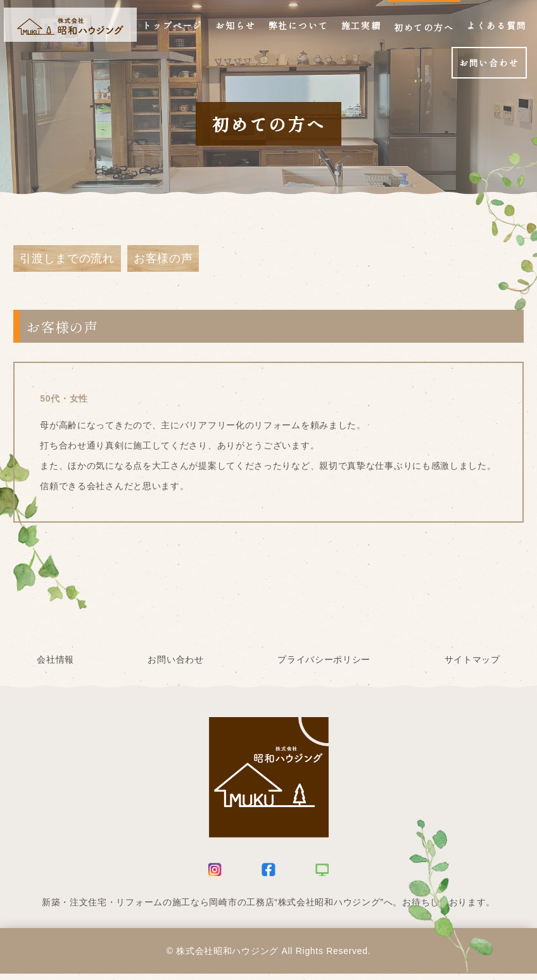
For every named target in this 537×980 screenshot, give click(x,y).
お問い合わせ (175, 666)
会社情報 (55, 666)
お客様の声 (163, 262)
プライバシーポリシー (324, 666)
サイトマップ (472, 666)
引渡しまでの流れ (67, 262)
